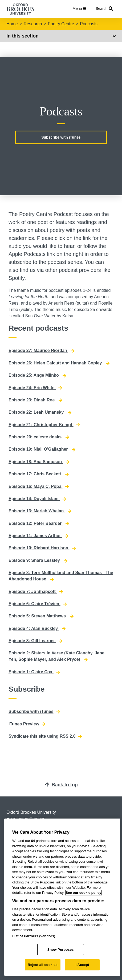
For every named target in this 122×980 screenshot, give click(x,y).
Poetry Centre (61, 24)
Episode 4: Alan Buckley (37, 629)
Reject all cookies (42, 965)
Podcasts (89, 24)
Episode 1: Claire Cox (34, 672)
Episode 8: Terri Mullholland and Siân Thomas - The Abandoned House (61, 576)
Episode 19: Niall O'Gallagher (42, 449)
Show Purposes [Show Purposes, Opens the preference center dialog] (60, 950)
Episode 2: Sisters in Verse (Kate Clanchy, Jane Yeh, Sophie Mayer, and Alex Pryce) (56, 656)
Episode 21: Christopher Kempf (44, 425)
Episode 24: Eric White (35, 388)
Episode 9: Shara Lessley (38, 560)
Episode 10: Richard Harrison (42, 548)
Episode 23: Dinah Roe (35, 400)
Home (12, 24)
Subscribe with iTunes (61, 137)
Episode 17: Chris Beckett (39, 474)
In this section (61, 36)
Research (33, 24)
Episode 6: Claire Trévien (38, 604)
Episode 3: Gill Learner (36, 641)
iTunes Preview (27, 724)
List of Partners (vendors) (34, 936)
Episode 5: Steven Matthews (41, 616)
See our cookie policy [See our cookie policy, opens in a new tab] (84, 893)
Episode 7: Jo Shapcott (36, 592)
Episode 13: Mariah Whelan (40, 511)
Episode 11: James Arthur (38, 536)
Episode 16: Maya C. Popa (39, 487)
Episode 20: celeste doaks (39, 437)
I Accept (82, 965)
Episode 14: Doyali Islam (37, 499)
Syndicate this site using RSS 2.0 (45, 736)
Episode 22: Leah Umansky (40, 412)
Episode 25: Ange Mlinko (37, 375)
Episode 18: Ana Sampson (39, 462)
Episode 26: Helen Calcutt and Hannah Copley (59, 363)
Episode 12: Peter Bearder (39, 524)
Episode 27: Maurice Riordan (42, 351)
